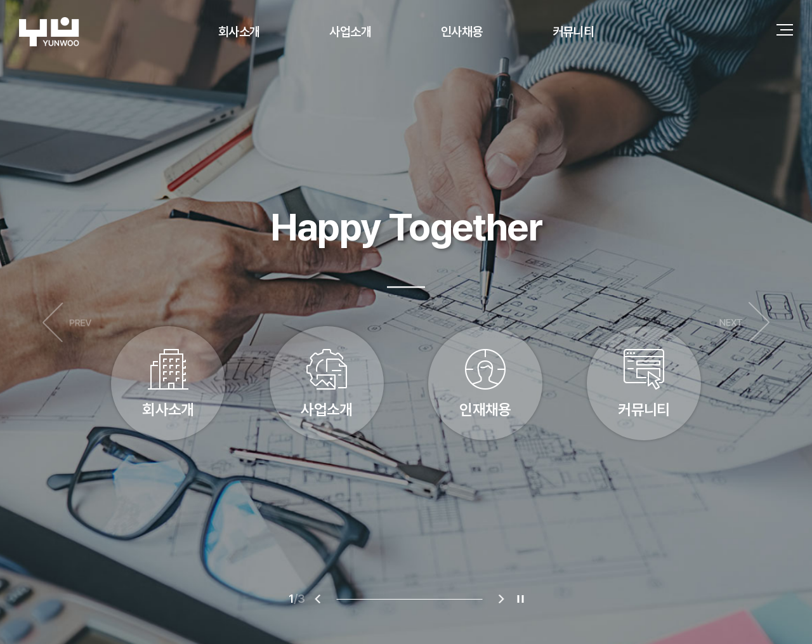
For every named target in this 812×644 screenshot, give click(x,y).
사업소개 (350, 32)
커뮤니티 (573, 32)
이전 (68, 322)
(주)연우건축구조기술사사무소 (49, 32)
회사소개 (239, 32)
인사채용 (462, 32)
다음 (744, 322)
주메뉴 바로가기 (0, 0)
